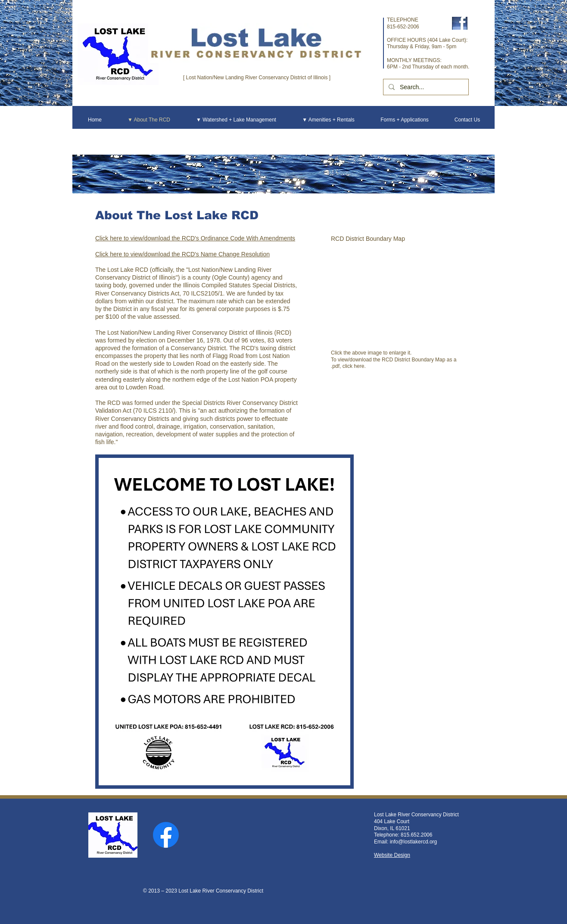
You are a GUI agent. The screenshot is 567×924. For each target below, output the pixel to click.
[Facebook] (166, 835)
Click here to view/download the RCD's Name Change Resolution (182, 254)
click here (354, 366)
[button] (397, 296)
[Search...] (425, 87)
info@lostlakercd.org (414, 842)
